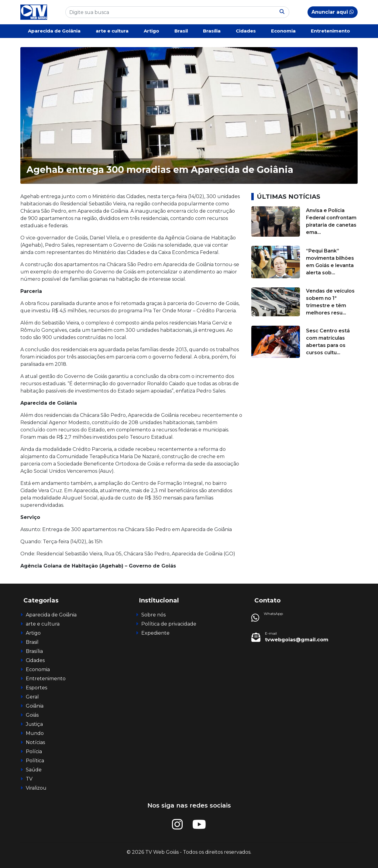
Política (35, 761)
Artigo (151, 31)
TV (29, 779)
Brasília (212, 31)
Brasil (181, 31)
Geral (32, 697)
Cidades (246, 31)
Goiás (32, 715)
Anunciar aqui (333, 12)
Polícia (34, 751)
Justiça (34, 724)
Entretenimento (330, 31)
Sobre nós (153, 615)
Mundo (35, 733)
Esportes (36, 688)
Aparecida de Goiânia (54, 31)
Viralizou (36, 788)
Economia (283, 31)
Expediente (155, 633)
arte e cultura (112, 31)
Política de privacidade (169, 624)
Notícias (35, 742)
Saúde (34, 770)
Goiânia (35, 706)
